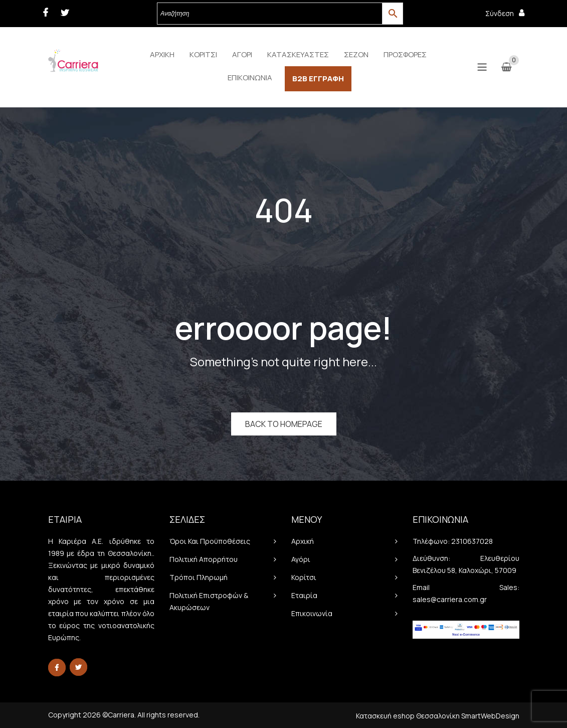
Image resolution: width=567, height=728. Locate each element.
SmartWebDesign (490, 716)
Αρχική (303, 541)
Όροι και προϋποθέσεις (210, 541)
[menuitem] (162, 55)
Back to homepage (284, 424)
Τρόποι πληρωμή (199, 577)
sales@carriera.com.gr (450, 599)
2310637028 (472, 541)
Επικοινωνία (312, 613)
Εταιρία (304, 595)
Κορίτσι (304, 577)
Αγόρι (301, 559)
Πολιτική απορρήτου (204, 559)
